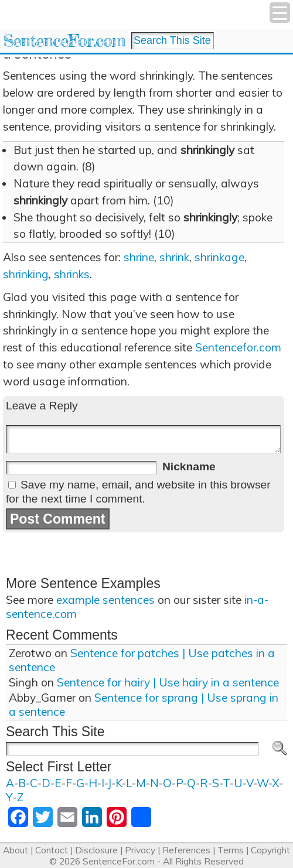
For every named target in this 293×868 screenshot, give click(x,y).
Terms (231, 850)
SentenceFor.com (64, 41)
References (186, 850)
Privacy (140, 850)
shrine (139, 257)
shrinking (26, 274)
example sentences (105, 600)
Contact (52, 850)
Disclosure (96, 850)
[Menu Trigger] (280, 13)
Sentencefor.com (238, 347)
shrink (174, 257)
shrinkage (219, 257)
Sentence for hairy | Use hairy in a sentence (168, 682)
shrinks (72, 274)
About (16, 850)
